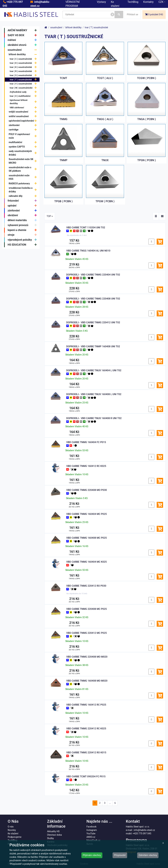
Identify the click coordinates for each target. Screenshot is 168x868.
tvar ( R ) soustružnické (24, 71)
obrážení (23, 216)
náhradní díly (24, 196)
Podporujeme (15, 837)
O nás (11, 827)
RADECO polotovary (24, 184)
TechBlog (133, 2)
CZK (161, 2)
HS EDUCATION (23, 245)
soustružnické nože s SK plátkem (24, 169)
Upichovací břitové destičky (24, 102)
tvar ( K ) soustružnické (24, 67)
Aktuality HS (53, 831)
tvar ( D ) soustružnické (24, 63)
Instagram (92, 830)
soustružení (23, 50)
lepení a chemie (23, 230)
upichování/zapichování (24, 121)
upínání (23, 206)
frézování (23, 201)
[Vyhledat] (119, 15)
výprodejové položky (23, 240)
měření (23, 40)
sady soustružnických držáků (24, 153)
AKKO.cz (91, 837)
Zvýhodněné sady (24, 92)
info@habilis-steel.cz (144, 830)
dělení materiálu (23, 220)
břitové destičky (24, 55)
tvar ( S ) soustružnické (24, 75)
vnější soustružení (24, 112)
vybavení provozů (23, 225)
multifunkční (24, 142)
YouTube (91, 834)
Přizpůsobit (120, 855)
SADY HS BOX (23, 35)
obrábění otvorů (23, 45)
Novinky (12, 830)
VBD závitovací (24, 108)
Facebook (91, 827)
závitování (24, 125)
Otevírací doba (54, 835)
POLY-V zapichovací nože (24, 136)
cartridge (24, 130)
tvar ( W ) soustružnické (24, 88)
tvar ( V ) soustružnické (24, 84)
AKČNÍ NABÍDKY (23, 30)
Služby (50, 838)
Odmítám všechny (148, 855)
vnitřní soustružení (24, 116)
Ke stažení (13, 834)
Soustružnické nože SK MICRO (24, 161)
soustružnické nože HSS (24, 177)
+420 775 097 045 (142, 834)
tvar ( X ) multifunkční (24, 96)
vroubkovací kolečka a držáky (24, 190)
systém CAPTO (24, 147)
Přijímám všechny (92, 855)
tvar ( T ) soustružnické (24, 80)
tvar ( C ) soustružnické (24, 59)
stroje (23, 235)
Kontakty (148, 2)
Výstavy (101, 2)
